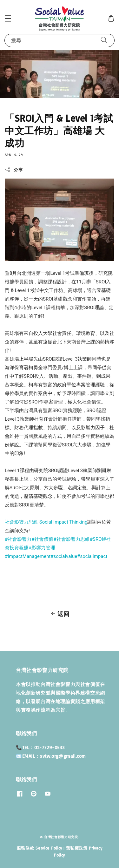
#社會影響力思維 (72, 539)
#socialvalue (64, 556)
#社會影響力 (18, 539)
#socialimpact (92, 556)
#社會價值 (42, 539)
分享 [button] (14, 170)
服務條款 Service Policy (40, 848)
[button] (8, 18)
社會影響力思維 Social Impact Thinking (46, 522)
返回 (59, 614)
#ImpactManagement (28, 556)
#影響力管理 (42, 548)
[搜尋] (104, 40)
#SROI (96, 539)
